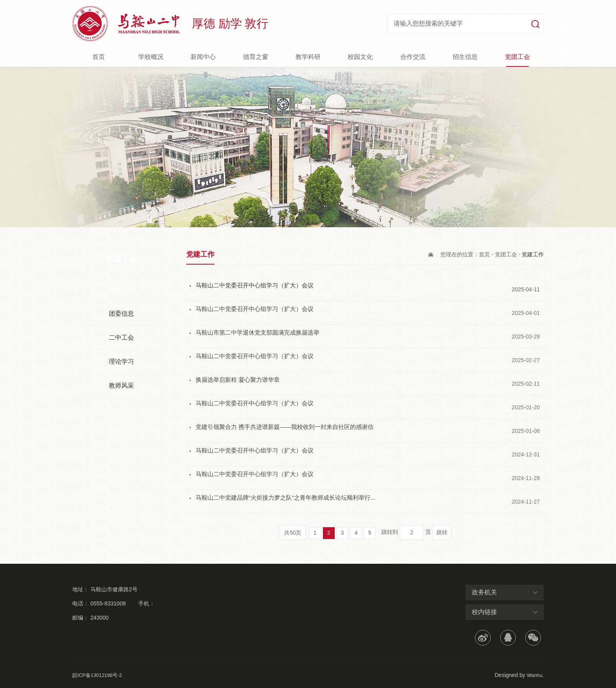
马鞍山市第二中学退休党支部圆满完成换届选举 (262, 336)
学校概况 (151, 57)
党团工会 (517, 57)
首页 (99, 57)
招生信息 (465, 57)
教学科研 (308, 57)
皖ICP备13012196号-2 (100, 675)
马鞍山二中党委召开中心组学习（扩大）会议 (258, 289)
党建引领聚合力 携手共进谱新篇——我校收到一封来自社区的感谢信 (291, 431)
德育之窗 (256, 57)
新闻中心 (203, 57)
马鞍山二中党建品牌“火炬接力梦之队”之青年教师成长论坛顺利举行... (291, 501)
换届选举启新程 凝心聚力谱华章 (240, 384)
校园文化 (360, 57)
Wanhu (533, 675)
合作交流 (413, 57)
